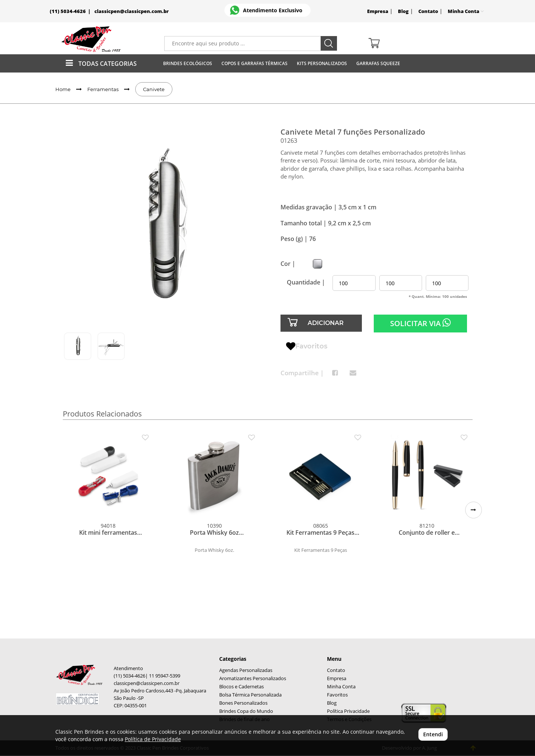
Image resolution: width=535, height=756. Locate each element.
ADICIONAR (326, 323)
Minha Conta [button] (466, 11)
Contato (428, 11)
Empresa (378, 11)
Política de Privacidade (153, 739)
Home (63, 89)
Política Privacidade (348, 711)
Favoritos (307, 347)
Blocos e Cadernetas (241, 687)
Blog (403, 11)
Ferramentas (103, 89)
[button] (474, 510)
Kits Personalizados (322, 63)
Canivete (154, 89)
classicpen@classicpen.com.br (132, 11)
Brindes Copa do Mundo (246, 711)
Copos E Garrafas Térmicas (254, 63)
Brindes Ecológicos (188, 63)
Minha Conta (341, 687)
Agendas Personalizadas (246, 670)
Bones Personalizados (243, 703)
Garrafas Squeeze (378, 63)
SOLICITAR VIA (420, 323)
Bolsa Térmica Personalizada (250, 695)
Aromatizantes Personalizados (253, 678)
